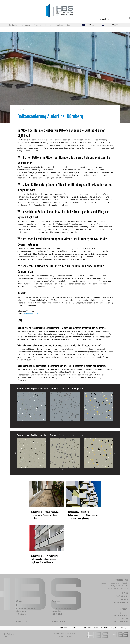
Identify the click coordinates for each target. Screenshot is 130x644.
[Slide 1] (62, 423)
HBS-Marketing (69, 637)
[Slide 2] (65, 423)
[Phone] (103, 25)
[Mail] (84, 25)
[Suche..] (112, 19)
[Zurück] (15, 406)
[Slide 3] (68, 423)
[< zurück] (22, 109)
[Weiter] (115, 406)
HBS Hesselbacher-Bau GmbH (67, 633)
